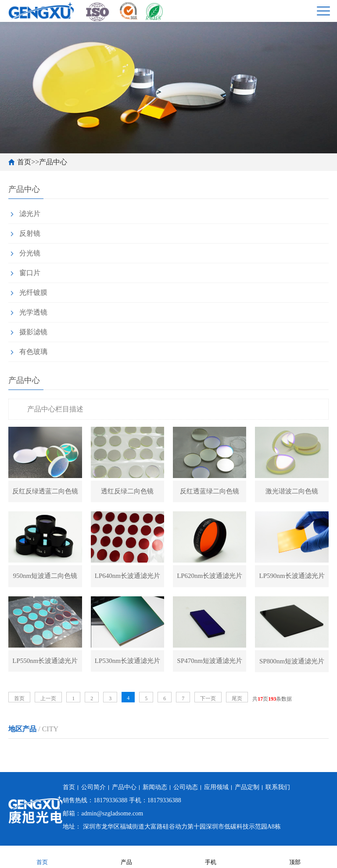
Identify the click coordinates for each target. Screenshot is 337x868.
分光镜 (30, 253)
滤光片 (30, 214)
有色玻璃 (33, 352)
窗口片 (30, 273)
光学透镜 (33, 312)
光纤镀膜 (33, 292)
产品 (126, 856)
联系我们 (278, 788)
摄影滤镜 (33, 332)
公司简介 (93, 788)
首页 (24, 162)
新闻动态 (155, 788)
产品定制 (247, 788)
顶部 (295, 856)
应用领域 (216, 788)
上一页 (48, 699)
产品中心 (53, 162)
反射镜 (30, 233)
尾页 (237, 699)
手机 (211, 856)
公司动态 (186, 788)
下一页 (208, 699)
